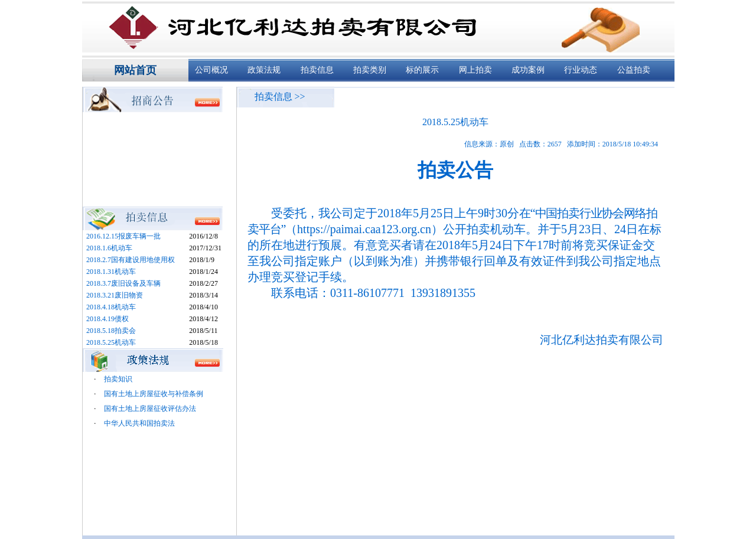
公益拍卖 (634, 70)
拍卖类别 (370, 70)
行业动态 (581, 70)
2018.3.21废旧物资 (115, 295)
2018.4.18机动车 (111, 307)
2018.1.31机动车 (111, 272)
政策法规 (264, 70)
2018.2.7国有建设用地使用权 (131, 260)
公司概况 (211, 70)
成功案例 (528, 70)
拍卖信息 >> (280, 97)
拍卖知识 (118, 379)
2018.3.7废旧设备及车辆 (123, 283)
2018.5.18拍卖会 (111, 331)
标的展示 (422, 70)
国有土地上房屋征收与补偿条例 (154, 394)
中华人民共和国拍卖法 (139, 423)
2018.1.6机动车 (109, 248)
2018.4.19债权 (107, 319)
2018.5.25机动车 (111, 342)
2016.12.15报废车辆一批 (123, 236)
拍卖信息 (317, 70)
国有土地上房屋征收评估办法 (150, 409)
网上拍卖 (475, 70)
